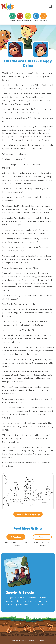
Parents (41, 640)
